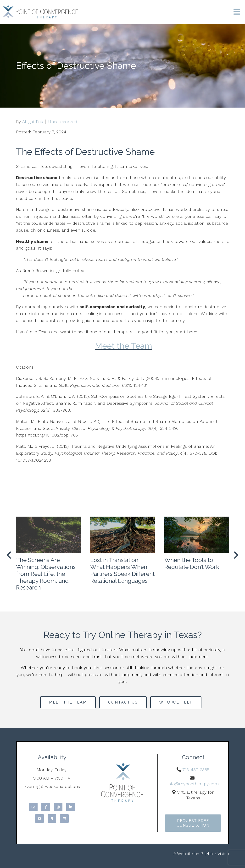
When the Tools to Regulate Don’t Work (192, 563)
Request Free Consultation (193, 823)
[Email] (33, 807)
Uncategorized (63, 122)
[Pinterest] (52, 819)
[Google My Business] (64, 819)
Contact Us (123, 702)
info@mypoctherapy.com (193, 784)
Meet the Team (124, 346)
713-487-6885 (196, 770)
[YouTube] (39, 819)
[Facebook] (46, 807)
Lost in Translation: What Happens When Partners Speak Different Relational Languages (122, 570)
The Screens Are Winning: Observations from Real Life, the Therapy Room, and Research (46, 574)
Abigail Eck (33, 122)
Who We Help (176, 702)
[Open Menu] (237, 12)
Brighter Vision (215, 854)
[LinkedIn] (71, 807)
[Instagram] (58, 807)
